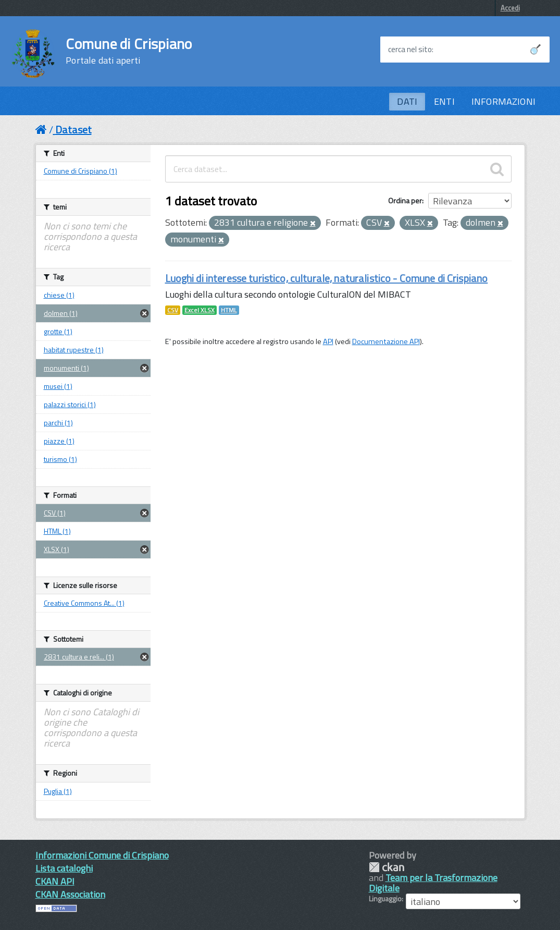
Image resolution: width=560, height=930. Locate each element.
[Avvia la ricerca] (536, 50)
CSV (173, 310)
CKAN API (55, 881)
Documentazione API (386, 341)
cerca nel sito (410, 50)
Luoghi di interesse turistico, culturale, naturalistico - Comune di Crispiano (327, 278)
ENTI (444, 101)
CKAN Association (70, 894)
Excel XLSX (200, 310)
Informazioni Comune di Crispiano (102, 855)
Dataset (73, 130)
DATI (407, 101)
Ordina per (405, 200)
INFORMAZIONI (503, 101)
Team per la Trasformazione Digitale (433, 883)
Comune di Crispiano (129, 51)
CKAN (387, 867)
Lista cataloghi (64, 868)
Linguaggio (385, 899)
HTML (229, 310)
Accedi (510, 8)
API (328, 341)
